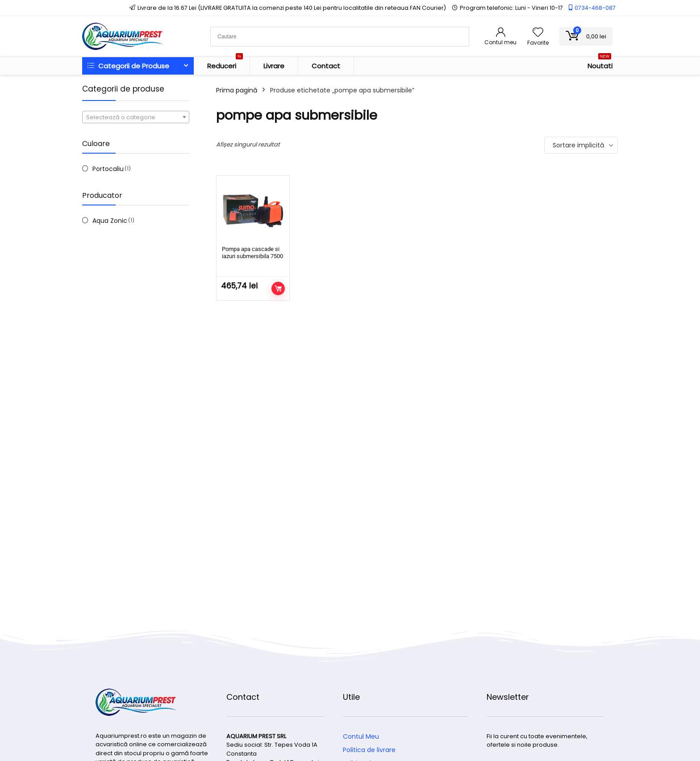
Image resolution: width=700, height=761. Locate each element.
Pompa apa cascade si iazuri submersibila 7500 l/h (252, 256)
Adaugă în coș (278, 289)
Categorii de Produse (128, 66)
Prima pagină (237, 90)
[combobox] (136, 117)
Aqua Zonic (110, 221)
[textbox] (136, 117)
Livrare (274, 66)
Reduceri (225, 64)
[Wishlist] (538, 33)
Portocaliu (108, 169)
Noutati (600, 64)
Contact (326, 66)
